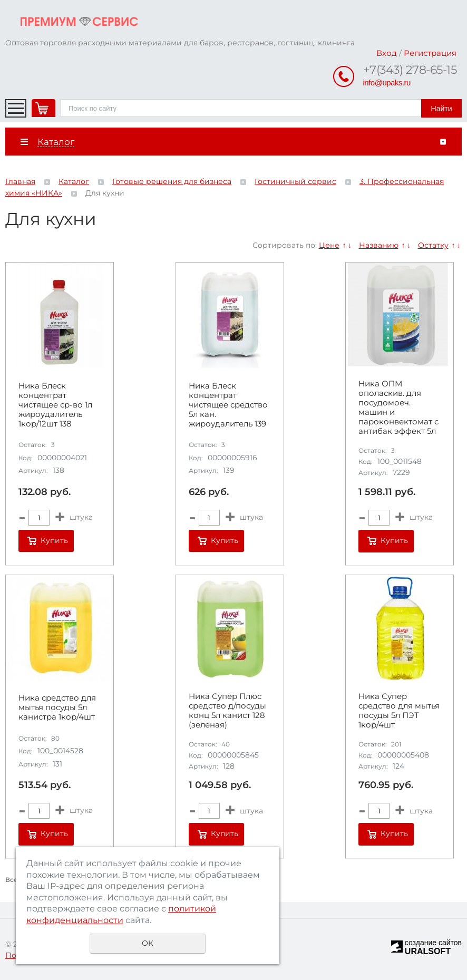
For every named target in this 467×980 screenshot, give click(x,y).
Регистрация (430, 53)
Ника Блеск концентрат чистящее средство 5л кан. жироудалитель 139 (228, 405)
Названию (379, 245)
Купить (54, 540)
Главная (20, 181)
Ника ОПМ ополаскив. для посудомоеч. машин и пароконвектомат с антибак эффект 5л (398, 407)
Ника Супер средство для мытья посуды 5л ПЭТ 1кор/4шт (399, 711)
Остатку (433, 245)
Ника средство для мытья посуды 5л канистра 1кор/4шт (57, 707)
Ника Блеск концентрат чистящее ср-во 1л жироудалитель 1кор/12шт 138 (55, 405)
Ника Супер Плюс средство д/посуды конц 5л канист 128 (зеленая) (227, 711)
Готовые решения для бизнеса (172, 181)
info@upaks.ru (387, 83)
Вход (387, 53)
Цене (329, 245)
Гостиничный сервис (295, 181)
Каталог (74, 181)
